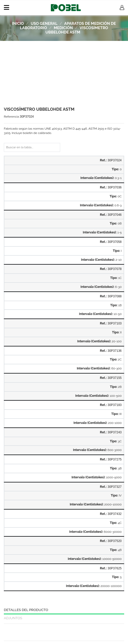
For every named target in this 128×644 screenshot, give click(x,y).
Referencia (11, 117)
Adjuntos (13, 618)
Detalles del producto (26, 610)
